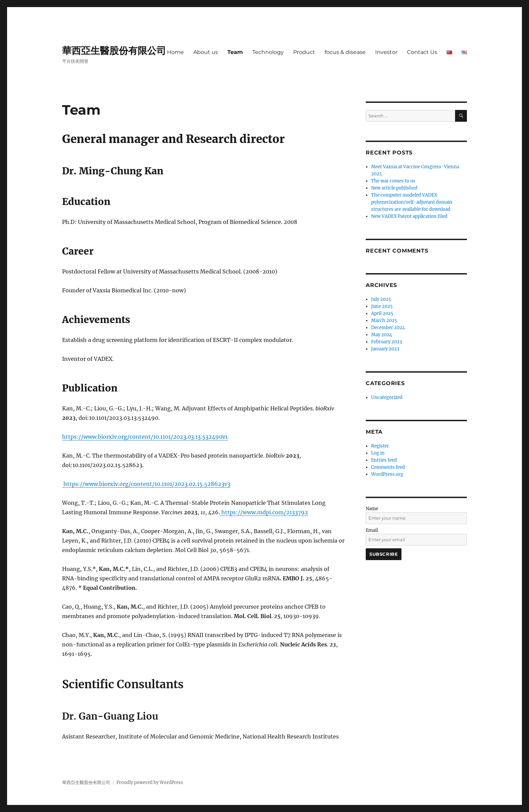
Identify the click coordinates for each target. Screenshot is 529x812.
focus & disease (345, 52)
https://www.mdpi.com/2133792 (264, 512)
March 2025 (384, 321)
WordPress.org (387, 474)
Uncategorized (387, 397)
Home (175, 52)
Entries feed (384, 460)
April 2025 (382, 313)
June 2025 (382, 306)
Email (372, 530)
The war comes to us (393, 181)
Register (380, 446)
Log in (378, 453)
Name (372, 509)
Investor (386, 52)
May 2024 (382, 335)
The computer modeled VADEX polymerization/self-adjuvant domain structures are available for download (412, 202)
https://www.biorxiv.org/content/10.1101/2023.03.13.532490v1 (145, 437)
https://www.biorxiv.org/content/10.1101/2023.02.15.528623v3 (146, 484)
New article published (394, 188)
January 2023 (385, 349)
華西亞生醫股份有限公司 (114, 51)
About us (206, 52)
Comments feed (388, 467)
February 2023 (386, 342)
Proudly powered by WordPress (150, 782)
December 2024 (388, 328)
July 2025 (381, 299)
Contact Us (422, 52)
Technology (268, 52)
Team (235, 52)
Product (304, 52)
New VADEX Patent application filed (409, 216)
